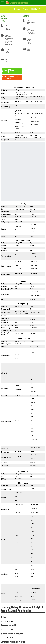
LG (24, 16)
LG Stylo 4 (33, 93)
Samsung (4, 16)
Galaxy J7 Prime (4, 20)
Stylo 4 (28, 16)
